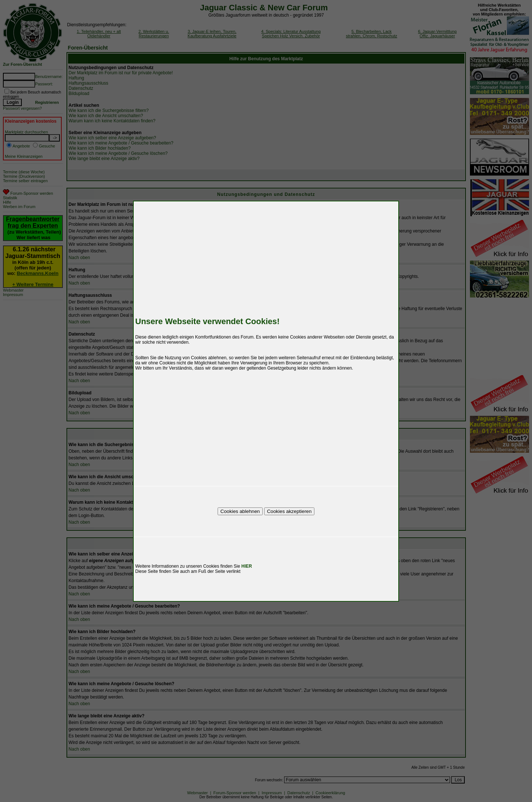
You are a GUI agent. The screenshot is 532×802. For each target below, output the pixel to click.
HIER (247, 566)
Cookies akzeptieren (289, 511)
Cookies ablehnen (240, 511)
